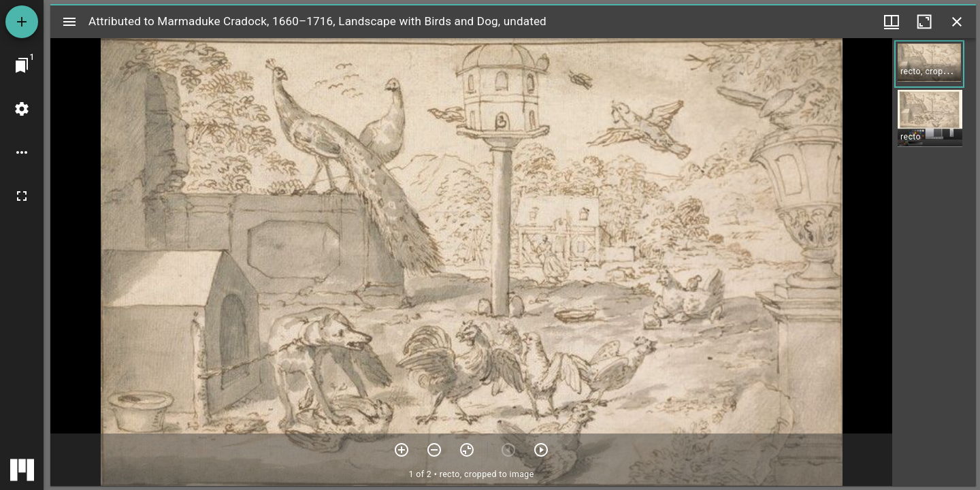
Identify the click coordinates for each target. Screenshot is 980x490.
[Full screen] (22, 196)
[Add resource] (22, 22)
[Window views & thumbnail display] (892, 22)
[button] (929, 64)
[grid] (934, 262)
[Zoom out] (434, 450)
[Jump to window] (22, 65)
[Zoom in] (402, 450)
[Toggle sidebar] (69, 22)
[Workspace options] (22, 152)
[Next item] (541, 450)
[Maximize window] (924, 22)
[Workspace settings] (22, 109)
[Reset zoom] (467, 450)
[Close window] (957, 22)
